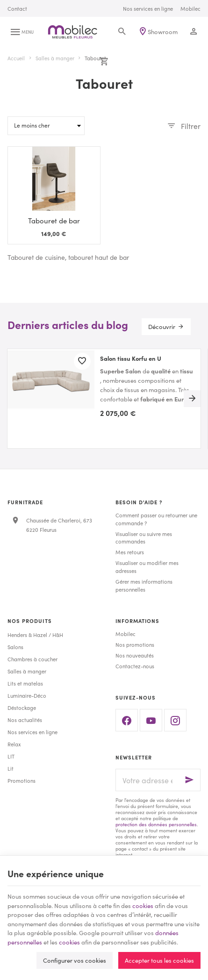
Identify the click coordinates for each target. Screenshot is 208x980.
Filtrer (191, 126)
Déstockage (22, 708)
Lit (11, 768)
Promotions (22, 780)
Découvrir (162, 326)
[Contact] (17, 8)
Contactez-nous (135, 666)
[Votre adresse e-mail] (158, 780)
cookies (143, 905)
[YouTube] (151, 720)
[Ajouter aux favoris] (82, 361)
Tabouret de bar (54, 221)
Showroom (163, 32)
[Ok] (189, 780)
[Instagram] (175, 720)
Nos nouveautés (135, 655)
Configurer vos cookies (75, 960)
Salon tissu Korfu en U (131, 358)
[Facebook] (127, 720)
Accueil (16, 58)
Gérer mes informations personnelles (144, 585)
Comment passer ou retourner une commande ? (156, 519)
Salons (15, 647)
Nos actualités (25, 720)
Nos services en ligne (32, 732)
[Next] (192, 399)
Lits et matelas (25, 683)
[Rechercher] (122, 32)
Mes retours (130, 552)
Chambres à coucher (32, 659)
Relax (14, 744)
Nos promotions (135, 644)
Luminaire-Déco (27, 695)
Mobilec (126, 634)
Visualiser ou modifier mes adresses (147, 567)
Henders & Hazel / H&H (35, 635)
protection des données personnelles (156, 824)
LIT (11, 756)
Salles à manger (55, 58)
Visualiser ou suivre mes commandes (144, 538)
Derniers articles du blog (68, 324)
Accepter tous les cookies (159, 960)
